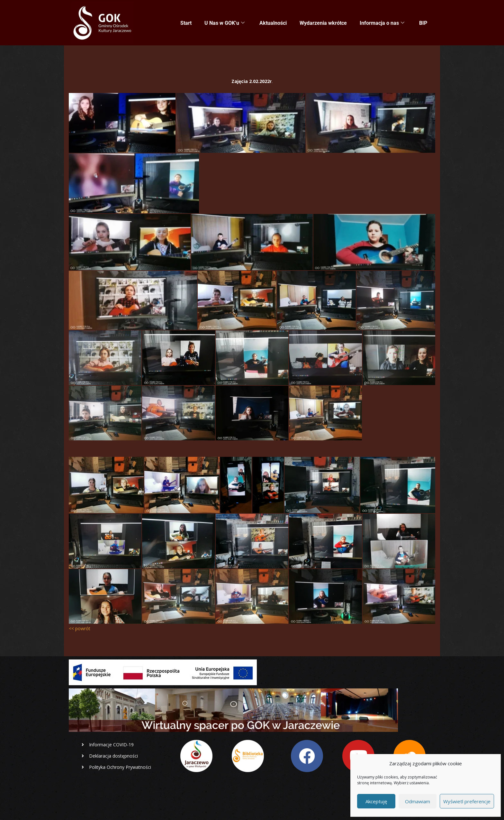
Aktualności (273, 23)
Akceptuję (376, 801)
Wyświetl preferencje (467, 801)
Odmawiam (418, 801)
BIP (423, 23)
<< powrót (80, 628)
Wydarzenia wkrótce (323, 23)
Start (186, 23)
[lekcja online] (122, 123)
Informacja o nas (382, 23)
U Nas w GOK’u (225, 23)
